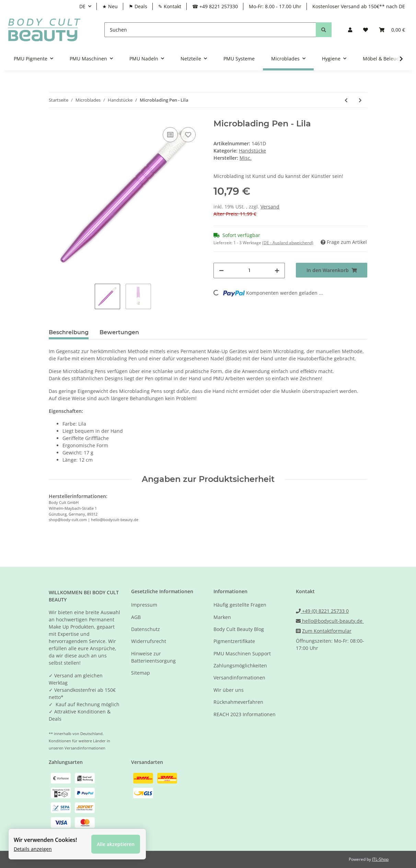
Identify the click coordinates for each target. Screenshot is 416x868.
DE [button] (82, 6)
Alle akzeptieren (116, 844)
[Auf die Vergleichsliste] (170, 135)
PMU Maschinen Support (242, 653)
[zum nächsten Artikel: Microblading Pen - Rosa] (360, 100)
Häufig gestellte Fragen (240, 605)
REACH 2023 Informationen (245, 714)
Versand (270, 207)
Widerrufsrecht (149, 641)
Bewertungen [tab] (119, 332)
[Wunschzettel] (366, 30)
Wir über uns (229, 690)
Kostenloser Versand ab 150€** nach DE (359, 6)
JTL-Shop (380, 859)
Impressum (144, 605)
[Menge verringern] (221, 270)
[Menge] (249, 270)
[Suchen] (210, 30)
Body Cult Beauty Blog (239, 629)
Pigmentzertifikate (234, 641)
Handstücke (252, 151)
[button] (350, 30)
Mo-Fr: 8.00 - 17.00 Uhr (275, 6)
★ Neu (110, 6)
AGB (136, 617)
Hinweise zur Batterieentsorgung (153, 657)
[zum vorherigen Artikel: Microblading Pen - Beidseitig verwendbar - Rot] (346, 100)
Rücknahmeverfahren (238, 702)
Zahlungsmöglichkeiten (240, 666)
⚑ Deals (138, 6)
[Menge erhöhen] (277, 270)
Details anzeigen (33, 849)
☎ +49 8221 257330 (215, 6)
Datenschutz (146, 629)
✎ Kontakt (170, 6)
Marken (222, 617)
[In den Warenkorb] (332, 270)
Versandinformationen (239, 678)
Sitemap (141, 673)
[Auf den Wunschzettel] (188, 135)
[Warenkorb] (392, 30)
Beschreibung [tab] (69, 332)
